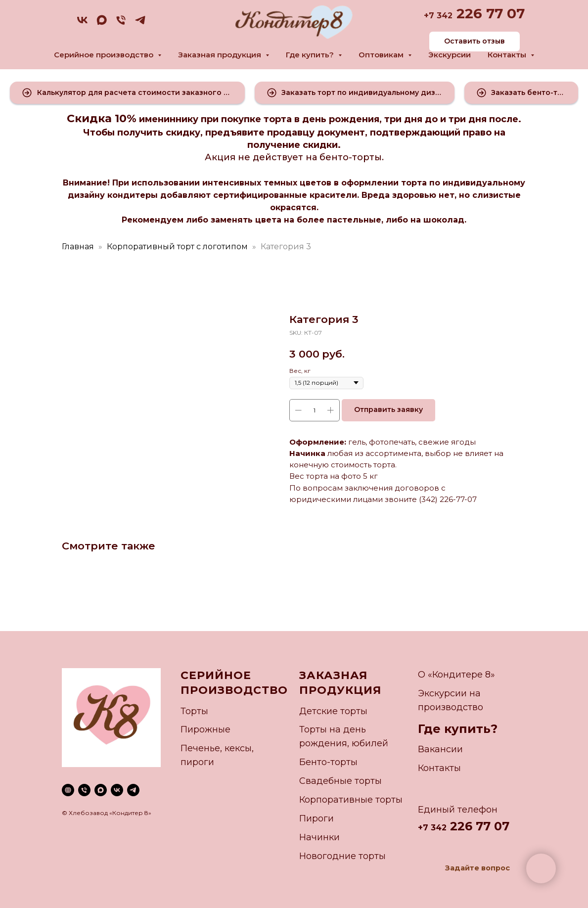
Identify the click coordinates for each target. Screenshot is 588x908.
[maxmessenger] (102, 23)
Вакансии (440, 749)
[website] (68, 790)
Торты (194, 711)
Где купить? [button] (311, 55)
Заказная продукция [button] (221, 55)
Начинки (319, 837)
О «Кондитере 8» (456, 675)
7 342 (441, 16)
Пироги (317, 818)
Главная (78, 247)
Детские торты (333, 711)
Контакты (439, 768)
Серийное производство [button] (105, 55)
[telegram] (140, 23)
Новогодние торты (342, 856)
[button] (127, 93)
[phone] (121, 23)
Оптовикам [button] (382, 55)
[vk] (82, 23)
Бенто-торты (328, 762)
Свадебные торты (340, 781)
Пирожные (205, 729)
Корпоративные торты (351, 800)
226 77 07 (489, 13)
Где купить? (458, 729)
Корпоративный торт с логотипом (177, 247)
